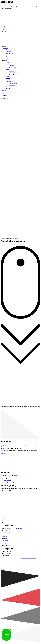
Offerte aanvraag (4, 98)
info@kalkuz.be (8, 480)
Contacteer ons (4, 454)
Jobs (4, 32)
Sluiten (3, 27)
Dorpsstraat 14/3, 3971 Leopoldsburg (9, 475)
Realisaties (6, 540)
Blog (4, 30)
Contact (5, 542)
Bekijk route (3, 483)
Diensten (5, 538)
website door (14, 569)
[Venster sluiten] (1, 5)
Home (5, 535)
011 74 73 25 (7, 478)
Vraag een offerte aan (12, 483)
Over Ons (5, 537)
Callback (3, 492)
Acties (5, 544)
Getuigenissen (4, 238)
